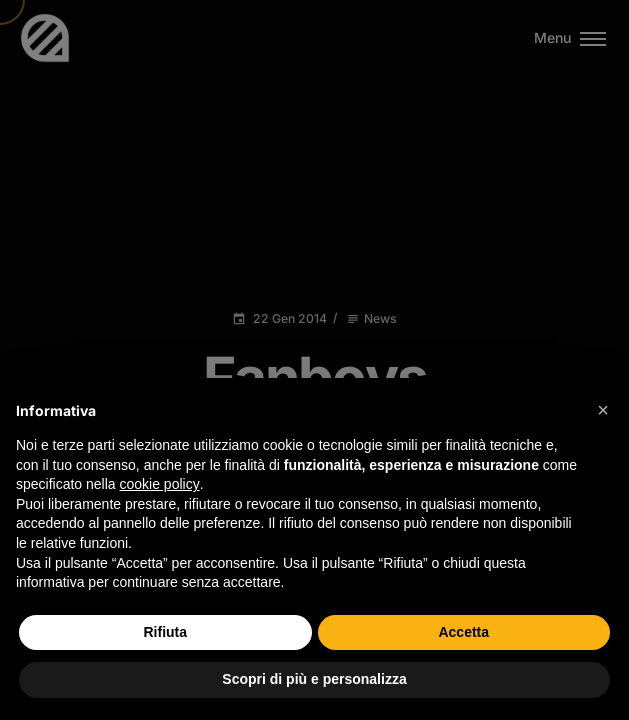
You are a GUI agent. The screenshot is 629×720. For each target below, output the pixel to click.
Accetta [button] (463, 632)
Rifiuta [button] (165, 632)
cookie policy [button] (160, 484)
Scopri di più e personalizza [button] (314, 679)
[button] (603, 410)
